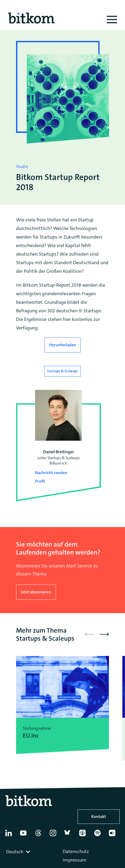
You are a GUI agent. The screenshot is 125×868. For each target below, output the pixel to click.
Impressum (74, 860)
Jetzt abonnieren (36, 592)
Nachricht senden (51, 473)
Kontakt (99, 817)
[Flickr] (114, 835)
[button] (104, 634)
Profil (40, 481)
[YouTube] (25, 835)
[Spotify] (99, 835)
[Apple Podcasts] (84, 835)
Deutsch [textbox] (15, 852)
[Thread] (40, 835)
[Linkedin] (10, 835)
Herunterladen (63, 345)
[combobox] (19, 852)
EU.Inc (31, 736)
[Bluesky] (70, 835)
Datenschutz (76, 851)
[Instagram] (55, 835)
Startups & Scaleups (63, 371)
